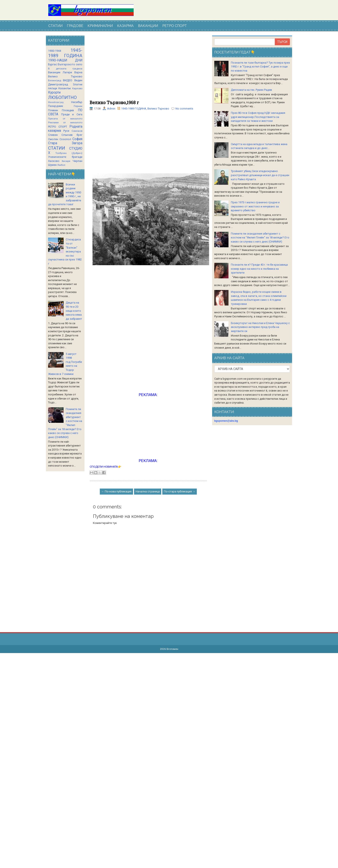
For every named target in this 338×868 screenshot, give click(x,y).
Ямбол (61, 165)
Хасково (54, 161)
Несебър (77, 102)
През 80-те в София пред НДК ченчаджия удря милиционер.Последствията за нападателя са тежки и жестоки (258, 117)
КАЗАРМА (125, 26)
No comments (184, 109)
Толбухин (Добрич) (69, 153)
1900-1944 (55, 51)
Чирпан (77, 161)
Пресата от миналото (65, 119)
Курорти (54, 92)
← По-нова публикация (116, 491)
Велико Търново (158, 109)
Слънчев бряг (72, 135)
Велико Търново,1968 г (114, 102)
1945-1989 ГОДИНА (134, 109)
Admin (111, 109)
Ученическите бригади (65, 157)
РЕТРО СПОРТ (175, 26)
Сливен (53, 135)
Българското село (70, 64)
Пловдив (68, 110)
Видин (78, 80)
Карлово (77, 88)
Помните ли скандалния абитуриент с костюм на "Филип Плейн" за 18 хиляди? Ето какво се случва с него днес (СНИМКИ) (260, 238)
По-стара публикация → (180, 491)
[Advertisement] (148, 68)
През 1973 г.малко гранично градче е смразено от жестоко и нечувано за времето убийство (255, 206)
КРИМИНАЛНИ (100, 26)
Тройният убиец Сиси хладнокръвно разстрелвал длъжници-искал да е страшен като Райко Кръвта (260, 175)
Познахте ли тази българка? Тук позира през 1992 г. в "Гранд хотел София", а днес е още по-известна (260, 67)
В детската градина (65, 69)
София (77, 139)
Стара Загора (65, 143)
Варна (78, 72)
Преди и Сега (72, 114)
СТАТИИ (55, 26)
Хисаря (66, 161)
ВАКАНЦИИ (148, 26)
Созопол (65, 139)
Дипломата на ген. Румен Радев (251, 90)
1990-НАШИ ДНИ (65, 60)
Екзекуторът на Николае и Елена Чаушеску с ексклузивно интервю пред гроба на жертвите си (260, 327)
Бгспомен (172, 649)
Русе (66, 131)
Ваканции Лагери (60, 72)
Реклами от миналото (65, 122)
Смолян (53, 139)
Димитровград (58, 84)
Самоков (77, 131)
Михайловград (56, 102)
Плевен (53, 110)
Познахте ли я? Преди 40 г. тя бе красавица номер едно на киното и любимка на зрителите (259, 269)
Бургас (52, 64)
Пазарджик (56, 106)
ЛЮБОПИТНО (62, 97)
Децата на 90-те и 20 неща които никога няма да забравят (74, 311)
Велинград (55, 80)
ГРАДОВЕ (75, 26)
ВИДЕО (68, 80)
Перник (78, 106)
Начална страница (148, 491)
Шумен (52, 165)
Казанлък (65, 88)
